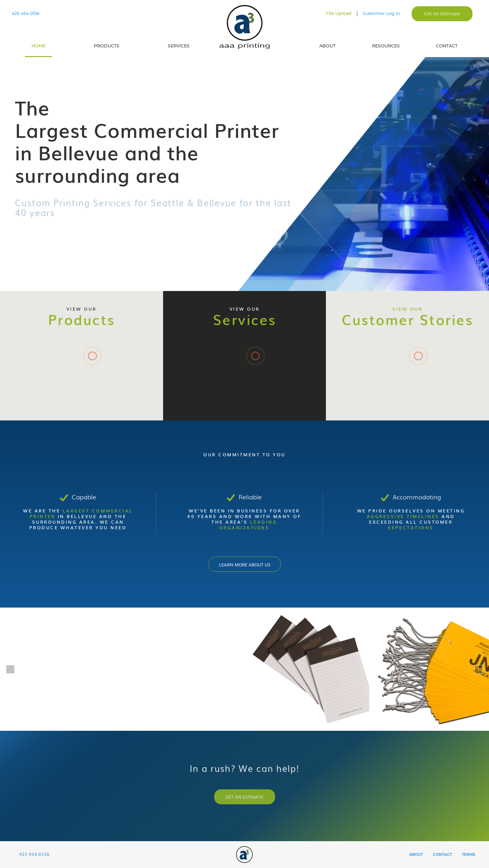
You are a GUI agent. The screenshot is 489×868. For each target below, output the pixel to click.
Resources (386, 46)
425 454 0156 (26, 13)
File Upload (339, 13)
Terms (469, 856)
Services (179, 46)
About (327, 46)
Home (39, 46)
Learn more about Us (245, 564)
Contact (447, 46)
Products (107, 46)
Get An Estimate (442, 14)
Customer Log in (381, 13)
